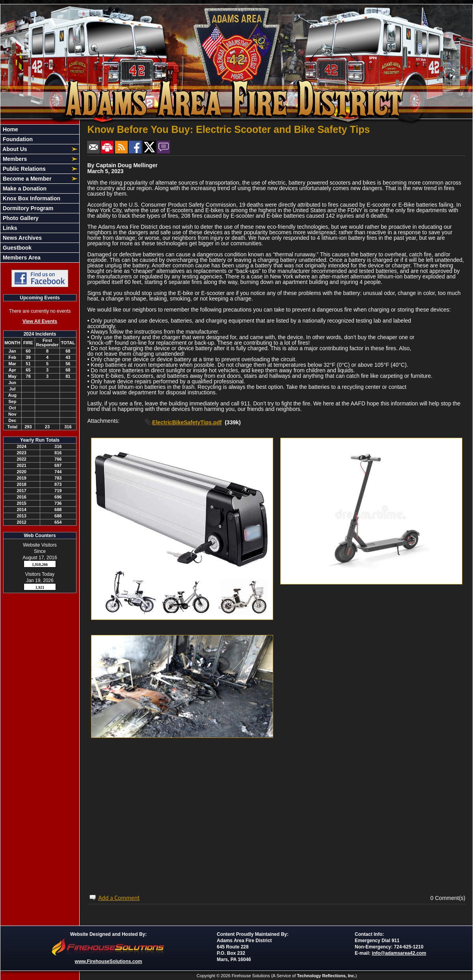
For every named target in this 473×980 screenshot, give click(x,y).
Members (14, 159)
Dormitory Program (27, 208)
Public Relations (23, 169)
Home (10, 129)
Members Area (21, 258)
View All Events (40, 321)
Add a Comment (119, 898)
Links (9, 228)
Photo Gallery (20, 218)
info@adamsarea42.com (399, 953)
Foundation (17, 139)
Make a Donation (24, 189)
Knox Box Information (31, 198)
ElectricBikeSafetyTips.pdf (187, 422)
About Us (14, 149)
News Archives (21, 238)
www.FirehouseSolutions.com (109, 961)
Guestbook (16, 248)
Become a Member (26, 179)
